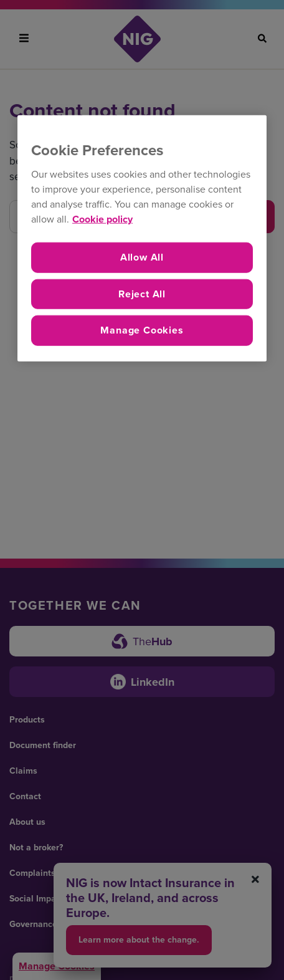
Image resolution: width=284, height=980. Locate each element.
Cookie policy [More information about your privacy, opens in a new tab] (102, 219)
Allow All (142, 257)
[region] (142, 238)
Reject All (142, 293)
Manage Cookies (142, 330)
